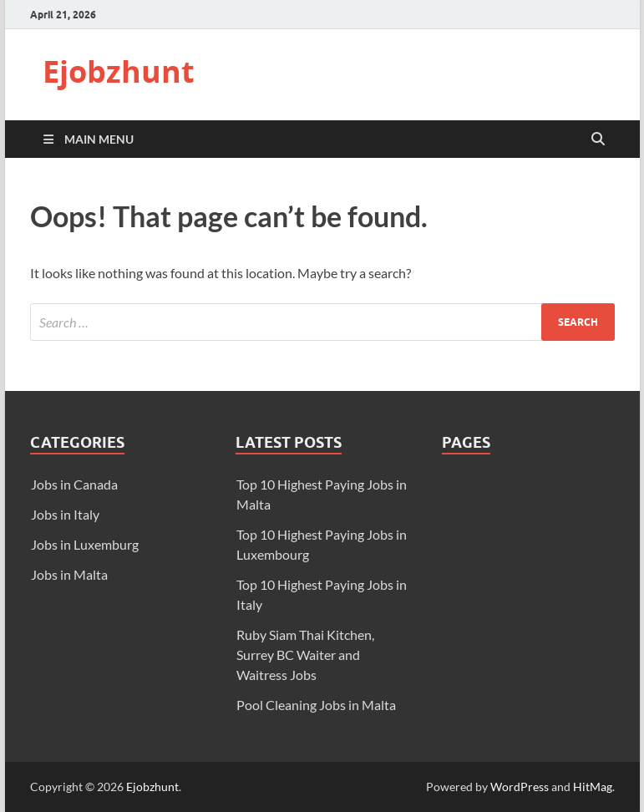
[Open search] (598, 140)
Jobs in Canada (74, 484)
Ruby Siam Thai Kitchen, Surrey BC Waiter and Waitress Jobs (305, 655)
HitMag (593, 787)
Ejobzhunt (119, 71)
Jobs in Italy (65, 514)
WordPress (520, 787)
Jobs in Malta (69, 574)
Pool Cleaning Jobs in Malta (316, 705)
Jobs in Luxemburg (85, 544)
